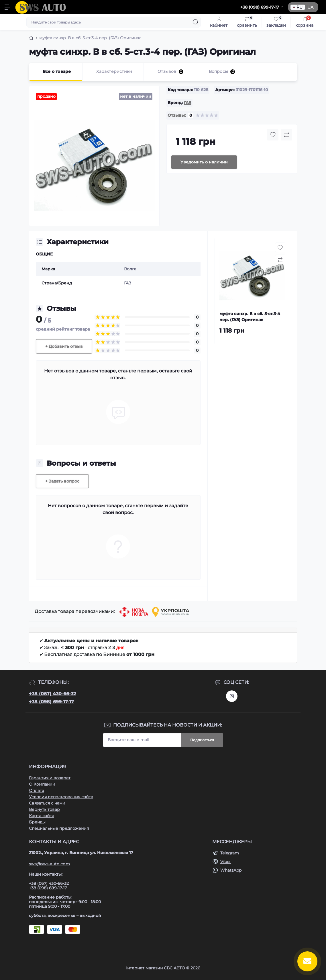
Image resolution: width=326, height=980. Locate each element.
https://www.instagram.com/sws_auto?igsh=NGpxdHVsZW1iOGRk (232, 696)
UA (310, 7)
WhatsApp (231, 870)
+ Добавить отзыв (64, 346)
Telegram (230, 853)
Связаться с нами (47, 803)
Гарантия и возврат (50, 778)
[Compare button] (286, 135)
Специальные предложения (59, 828)
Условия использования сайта (61, 797)
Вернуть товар (44, 809)
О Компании (42, 784)
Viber (226, 862)
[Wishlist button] (273, 135)
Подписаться (202, 740)
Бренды (37, 822)
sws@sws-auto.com (49, 864)
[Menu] (7, 7)
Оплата (37, 790)
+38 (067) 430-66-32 (52, 694)
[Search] (196, 22)
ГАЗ (188, 103)
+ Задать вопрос (62, 481)
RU (298, 7)
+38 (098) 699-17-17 (51, 702)
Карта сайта (42, 816)
